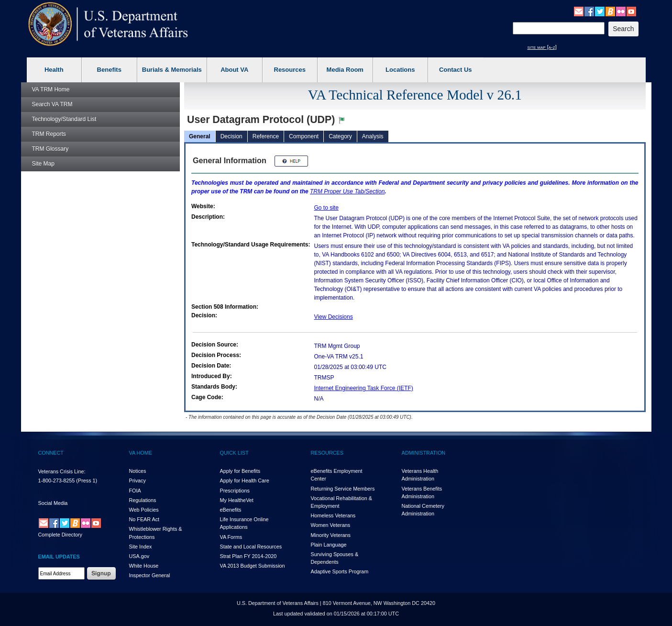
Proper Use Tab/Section (347, 191)
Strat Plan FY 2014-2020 (248, 556)
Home (51, 89)
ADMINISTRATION (424, 453)
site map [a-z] (542, 47)
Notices (138, 471)
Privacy (138, 481)
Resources (290, 70)
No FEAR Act (144, 519)
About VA (234, 70)
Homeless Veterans (333, 515)
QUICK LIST (234, 453)
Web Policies (144, 510)
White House (144, 566)
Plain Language (329, 545)
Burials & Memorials (172, 70)
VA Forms (231, 537)
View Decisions (334, 317)
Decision (231, 136)
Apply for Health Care (245, 481)
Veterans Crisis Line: (62, 471)
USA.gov (139, 556)
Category (340, 136)
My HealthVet (237, 500)
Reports (49, 134)
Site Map (43, 164)
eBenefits (231, 510)
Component (304, 136)
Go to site (326, 208)
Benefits (109, 70)
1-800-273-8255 (57, 481)
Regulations (143, 500)
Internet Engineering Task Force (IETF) (364, 388)
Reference (266, 136)
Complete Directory (60, 535)
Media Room (345, 70)
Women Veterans (331, 525)
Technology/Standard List (64, 119)
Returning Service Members (343, 489)
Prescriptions (235, 491)
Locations (400, 70)
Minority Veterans (331, 535)
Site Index (141, 547)
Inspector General (150, 575)
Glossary (50, 149)
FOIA (135, 491)
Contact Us (456, 70)
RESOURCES (327, 453)
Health (54, 70)
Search (52, 104)
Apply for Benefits (240, 471)
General (200, 136)
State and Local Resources (251, 547)
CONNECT (51, 453)
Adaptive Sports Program (340, 571)
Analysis (373, 136)
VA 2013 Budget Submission (253, 566)
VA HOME (141, 453)
